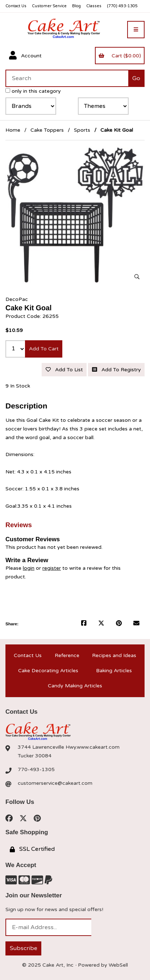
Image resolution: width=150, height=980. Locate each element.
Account (25, 56)
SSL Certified (32, 849)
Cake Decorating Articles (48, 671)
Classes (94, 6)
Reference (67, 655)
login (29, 568)
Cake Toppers (47, 130)
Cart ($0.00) (120, 56)
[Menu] (136, 30)
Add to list (64, 370)
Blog (76, 6)
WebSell (118, 965)
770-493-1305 (36, 769)
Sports (82, 130)
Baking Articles (114, 671)
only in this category (33, 91)
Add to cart (44, 349)
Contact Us (16, 6)
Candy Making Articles (75, 686)
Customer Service (49, 6)
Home (13, 130)
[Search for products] (67, 78)
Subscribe (24, 948)
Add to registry (116, 370)
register (52, 568)
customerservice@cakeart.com (55, 783)
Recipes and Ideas (114, 655)
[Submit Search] (136, 78)
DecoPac (17, 299)
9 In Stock (18, 386)
